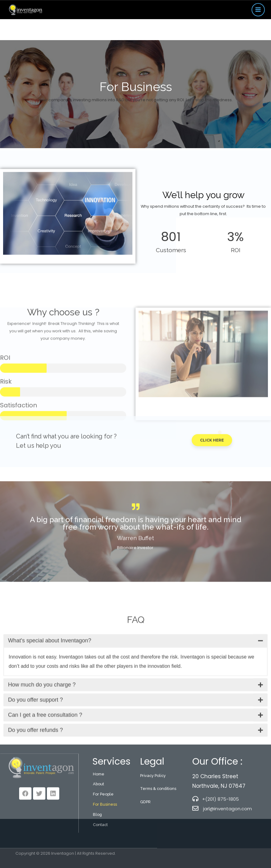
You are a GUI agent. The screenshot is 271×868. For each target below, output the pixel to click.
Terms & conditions (158, 829)
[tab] (135, 697)
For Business (105, 845)
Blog (97, 855)
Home (99, 815)
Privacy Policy (153, 816)
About (98, 825)
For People (103, 835)
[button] (212, 460)
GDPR (145, 843)
